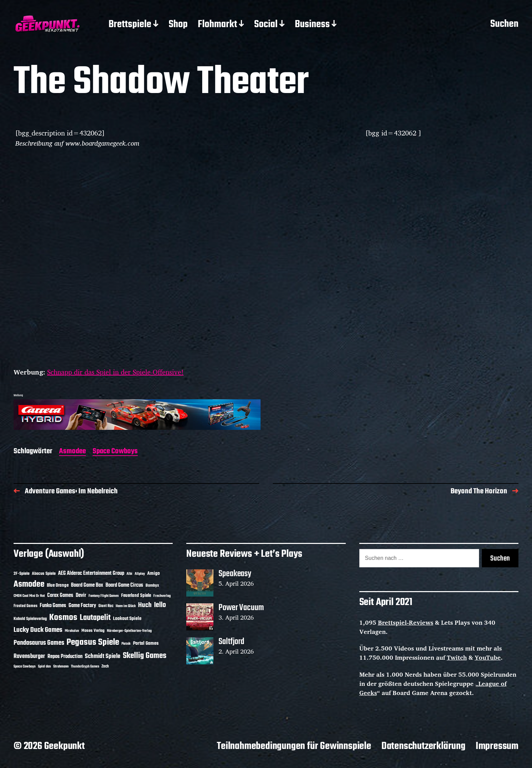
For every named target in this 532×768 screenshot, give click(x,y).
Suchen (504, 24)
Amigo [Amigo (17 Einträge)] (154, 574)
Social (266, 25)
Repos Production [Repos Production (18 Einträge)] (65, 657)
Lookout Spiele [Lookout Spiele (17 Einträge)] (127, 619)
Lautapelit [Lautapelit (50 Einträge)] (95, 618)
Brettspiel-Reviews (406, 622)
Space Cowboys (115, 452)
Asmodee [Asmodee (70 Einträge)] (29, 584)
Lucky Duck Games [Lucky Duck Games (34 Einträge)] (38, 630)
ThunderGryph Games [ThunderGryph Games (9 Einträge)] (85, 667)
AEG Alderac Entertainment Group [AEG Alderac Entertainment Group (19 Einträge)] (91, 573)
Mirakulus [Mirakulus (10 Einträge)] (72, 631)
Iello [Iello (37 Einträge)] (160, 605)
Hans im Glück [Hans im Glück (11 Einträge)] (126, 606)
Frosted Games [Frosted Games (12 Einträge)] (25, 606)
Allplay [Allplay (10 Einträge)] (140, 574)
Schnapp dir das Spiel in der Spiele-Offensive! (115, 372)
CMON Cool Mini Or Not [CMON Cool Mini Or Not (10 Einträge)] (29, 596)
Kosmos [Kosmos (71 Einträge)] (63, 618)
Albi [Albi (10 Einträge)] (129, 574)
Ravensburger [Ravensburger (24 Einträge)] (29, 656)
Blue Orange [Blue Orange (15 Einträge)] (58, 586)
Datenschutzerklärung (423, 746)
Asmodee (72, 452)
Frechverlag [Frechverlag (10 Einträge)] (162, 596)
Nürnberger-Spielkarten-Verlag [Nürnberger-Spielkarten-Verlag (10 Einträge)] (129, 631)
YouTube (488, 657)
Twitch (457, 657)
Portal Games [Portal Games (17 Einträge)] (146, 644)
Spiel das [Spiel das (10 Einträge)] (44, 666)
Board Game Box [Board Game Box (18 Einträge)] (87, 585)
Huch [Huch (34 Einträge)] (145, 605)
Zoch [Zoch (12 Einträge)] (105, 666)
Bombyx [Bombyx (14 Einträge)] (152, 586)
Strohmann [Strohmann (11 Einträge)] (61, 666)
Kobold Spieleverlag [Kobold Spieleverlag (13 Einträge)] (30, 619)
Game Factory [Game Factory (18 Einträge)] (82, 606)
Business (312, 25)
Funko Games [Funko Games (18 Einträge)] (53, 606)
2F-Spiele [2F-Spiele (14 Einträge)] (22, 574)
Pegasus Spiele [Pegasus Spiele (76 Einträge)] (93, 642)
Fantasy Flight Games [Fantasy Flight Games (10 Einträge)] (104, 596)
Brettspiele (130, 25)
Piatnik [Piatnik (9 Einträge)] (126, 644)
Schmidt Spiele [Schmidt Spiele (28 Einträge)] (103, 656)
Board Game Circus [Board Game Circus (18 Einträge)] (124, 585)
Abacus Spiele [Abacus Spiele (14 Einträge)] (44, 574)
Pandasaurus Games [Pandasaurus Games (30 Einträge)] (39, 643)
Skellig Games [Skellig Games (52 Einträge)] (145, 656)
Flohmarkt (217, 25)
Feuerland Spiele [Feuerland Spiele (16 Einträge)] (136, 596)
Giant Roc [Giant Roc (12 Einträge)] (106, 606)
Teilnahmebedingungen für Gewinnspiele (294, 746)
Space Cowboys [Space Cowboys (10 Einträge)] (25, 666)
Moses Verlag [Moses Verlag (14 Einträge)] (93, 631)
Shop (178, 25)
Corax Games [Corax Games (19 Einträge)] (60, 596)
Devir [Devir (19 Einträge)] (81, 596)
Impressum (497, 746)
